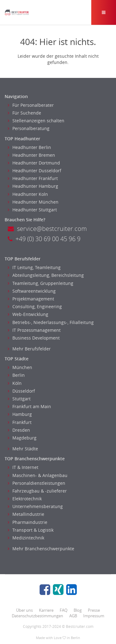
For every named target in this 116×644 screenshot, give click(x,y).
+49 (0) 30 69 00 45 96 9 (44, 239)
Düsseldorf (21, 391)
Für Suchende (24, 113)
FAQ (64, 610)
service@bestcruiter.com (47, 229)
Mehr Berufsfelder (29, 349)
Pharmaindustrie (28, 522)
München (20, 367)
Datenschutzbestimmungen (37, 616)
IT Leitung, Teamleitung (34, 267)
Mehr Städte (23, 449)
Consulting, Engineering (35, 306)
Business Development (34, 338)
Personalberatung (29, 128)
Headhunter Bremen (31, 155)
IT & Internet (23, 467)
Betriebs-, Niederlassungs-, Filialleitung (51, 322)
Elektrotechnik (25, 499)
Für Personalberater (31, 105)
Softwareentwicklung (32, 291)
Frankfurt (20, 422)
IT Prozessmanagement (34, 330)
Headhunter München (33, 202)
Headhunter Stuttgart (32, 210)
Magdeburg (22, 438)
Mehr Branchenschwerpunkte (41, 549)
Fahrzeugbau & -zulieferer (37, 491)
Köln (15, 383)
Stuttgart (19, 399)
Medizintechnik (26, 538)
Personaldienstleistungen (37, 483)
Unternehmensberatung (35, 506)
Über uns (24, 610)
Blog (78, 610)
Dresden (19, 430)
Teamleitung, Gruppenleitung (41, 283)
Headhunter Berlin (29, 147)
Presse (94, 610)
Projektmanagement (31, 299)
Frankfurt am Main (29, 406)
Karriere (46, 610)
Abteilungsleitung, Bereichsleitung (46, 275)
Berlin (16, 375)
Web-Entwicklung (28, 314)
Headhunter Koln (28, 194)
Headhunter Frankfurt (33, 178)
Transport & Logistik (31, 530)
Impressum (94, 616)
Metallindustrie (26, 514)
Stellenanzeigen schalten (36, 121)
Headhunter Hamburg (33, 186)
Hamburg (20, 414)
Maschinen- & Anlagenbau (38, 475)
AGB (73, 616)
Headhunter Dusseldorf (34, 171)
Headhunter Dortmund (34, 163)
